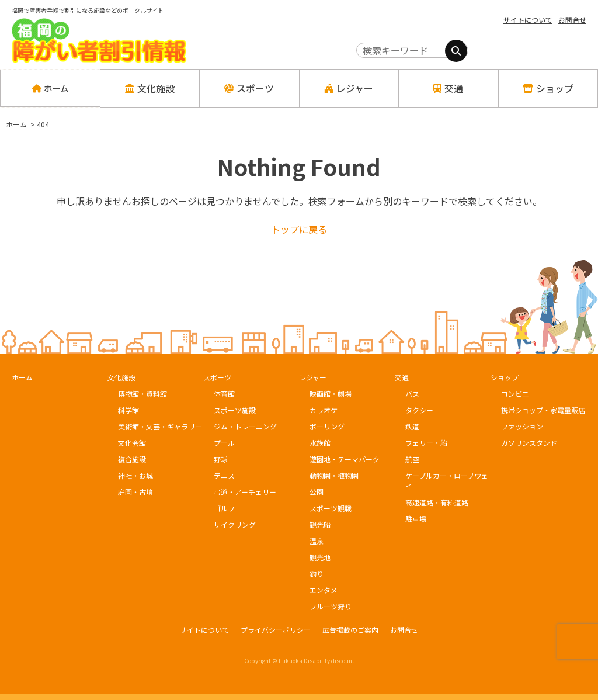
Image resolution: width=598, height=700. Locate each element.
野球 (221, 459)
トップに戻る (299, 229)
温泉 (317, 541)
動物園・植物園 (334, 475)
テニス (224, 475)
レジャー (313, 377)
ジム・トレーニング (245, 426)
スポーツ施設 (235, 410)
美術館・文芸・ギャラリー (160, 426)
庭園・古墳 (135, 492)
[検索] (456, 51)
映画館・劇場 (331, 394)
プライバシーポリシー (276, 630)
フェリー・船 (426, 443)
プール (224, 443)
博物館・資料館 (142, 394)
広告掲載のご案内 (350, 630)
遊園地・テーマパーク (345, 459)
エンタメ (324, 590)
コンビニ (515, 394)
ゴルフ (224, 508)
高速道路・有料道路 (437, 502)
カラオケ (324, 410)
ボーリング (327, 426)
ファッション (522, 426)
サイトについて (528, 20)
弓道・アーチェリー (245, 492)
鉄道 (412, 426)
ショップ (505, 377)
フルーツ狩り (331, 606)
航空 (412, 459)
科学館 (128, 410)
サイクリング (235, 524)
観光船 (320, 524)
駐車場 (416, 519)
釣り (317, 573)
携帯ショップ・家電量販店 (543, 410)
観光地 (320, 557)
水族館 (320, 443)
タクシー (419, 410)
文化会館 (132, 443)
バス (412, 394)
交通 (402, 377)
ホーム (50, 88)
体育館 (224, 394)
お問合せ (572, 20)
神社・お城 (135, 475)
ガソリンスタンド (529, 443)
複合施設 (132, 459)
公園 (317, 492)
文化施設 (121, 377)
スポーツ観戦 (331, 508)
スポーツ (217, 377)
